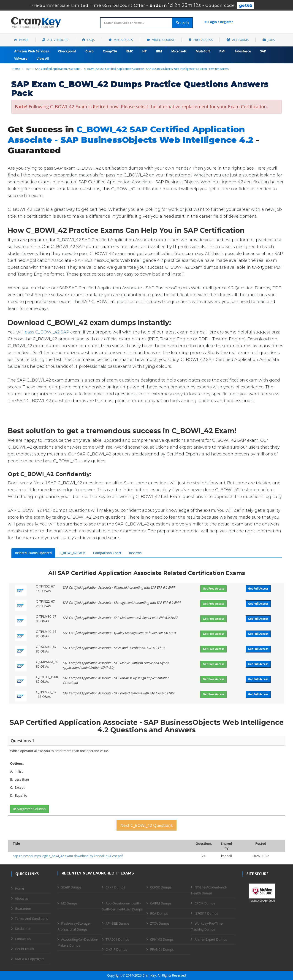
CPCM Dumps (205, 903)
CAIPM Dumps (161, 903)
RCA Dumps (159, 913)
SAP (263, 51)
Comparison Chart (107, 553)
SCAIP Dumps (71, 887)
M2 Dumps (69, 903)
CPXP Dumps (115, 887)
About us (22, 898)
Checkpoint (67, 51)
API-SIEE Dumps (118, 923)
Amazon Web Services (32, 51)
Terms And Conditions (31, 919)
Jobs (269, 40)
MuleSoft (203, 51)
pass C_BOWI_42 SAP (47, 332)
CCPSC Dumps (161, 887)
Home (21, 40)
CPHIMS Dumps (162, 939)
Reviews (135, 553)
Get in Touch (24, 949)
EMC (130, 51)
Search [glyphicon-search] (182, 23)
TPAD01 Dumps (117, 939)
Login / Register (219, 22)
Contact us (23, 939)
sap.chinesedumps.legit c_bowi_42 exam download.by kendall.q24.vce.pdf (68, 856)
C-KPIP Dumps (116, 949)
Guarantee (23, 908)
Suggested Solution (29, 809)
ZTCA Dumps (160, 923)
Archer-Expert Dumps (211, 939)
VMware (21, 58)
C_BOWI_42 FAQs (72, 553)
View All (43, 58)
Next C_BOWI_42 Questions (147, 825)
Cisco (90, 51)
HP (144, 51)
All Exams (238, 40)
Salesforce (243, 51)
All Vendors (55, 40)
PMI (222, 51)
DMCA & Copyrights (30, 959)
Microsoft (179, 51)
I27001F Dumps (206, 913)
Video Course (161, 40)
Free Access (201, 40)
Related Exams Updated (33, 553)
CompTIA (110, 51)
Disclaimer (23, 929)
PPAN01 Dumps (162, 949)
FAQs (88, 40)
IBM (159, 51)
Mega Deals (121, 40)
